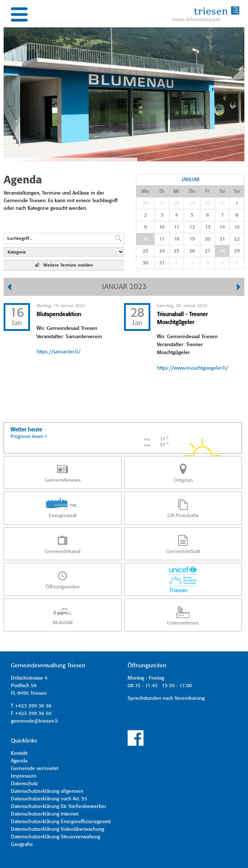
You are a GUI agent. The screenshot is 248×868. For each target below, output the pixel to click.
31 (222, 203)
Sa (222, 191)
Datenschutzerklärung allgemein (47, 791)
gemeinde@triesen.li (35, 721)
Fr (208, 191)
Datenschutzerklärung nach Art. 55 (49, 799)
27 (162, 203)
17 (162, 239)
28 (176, 203)
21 (222, 239)
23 (145, 251)
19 (192, 239)
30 (208, 203)
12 (192, 227)
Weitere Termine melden (64, 265)
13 (208, 227)
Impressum (24, 776)
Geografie (22, 844)
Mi (176, 191)
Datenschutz (24, 784)
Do (192, 191)
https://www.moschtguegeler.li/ (193, 368)
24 (162, 251)
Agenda (19, 761)
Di (162, 191)
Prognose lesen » (29, 437)
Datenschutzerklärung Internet (45, 814)
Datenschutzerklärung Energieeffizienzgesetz (61, 822)
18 (177, 239)
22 (237, 239)
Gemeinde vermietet (35, 769)
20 (208, 239)
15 (237, 227)
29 (192, 203)
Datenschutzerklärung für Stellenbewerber (59, 807)
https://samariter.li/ (58, 352)
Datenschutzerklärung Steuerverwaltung (55, 837)
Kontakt (19, 753)
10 (162, 227)
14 (222, 227)
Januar (190, 180)
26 (145, 203)
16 (146, 239)
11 (177, 227)
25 (176, 251)
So (237, 191)
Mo (145, 191)
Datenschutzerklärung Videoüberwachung (57, 829)
